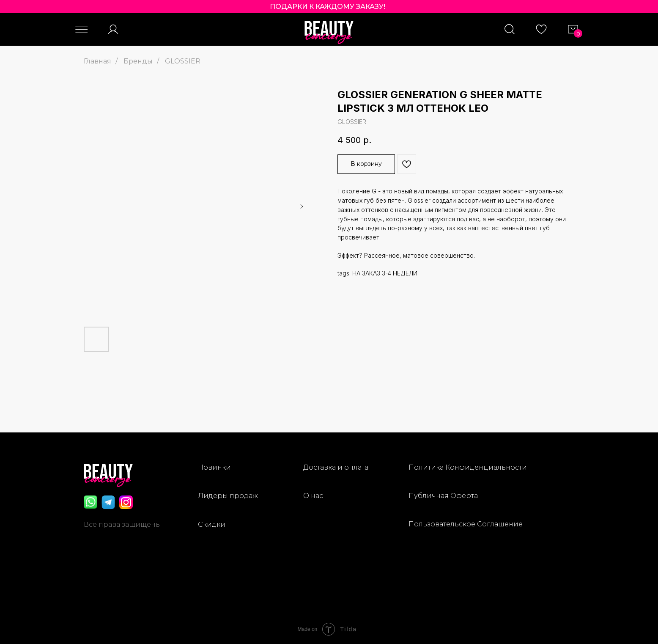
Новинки (214, 467)
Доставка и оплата (336, 467)
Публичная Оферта (443, 496)
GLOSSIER (183, 61)
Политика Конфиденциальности (468, 467)
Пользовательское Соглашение (466, 524)
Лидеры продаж (228, 496)
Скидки (212, 524)
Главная (97, 61)
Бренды (138, 61)
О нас (313, 496)
